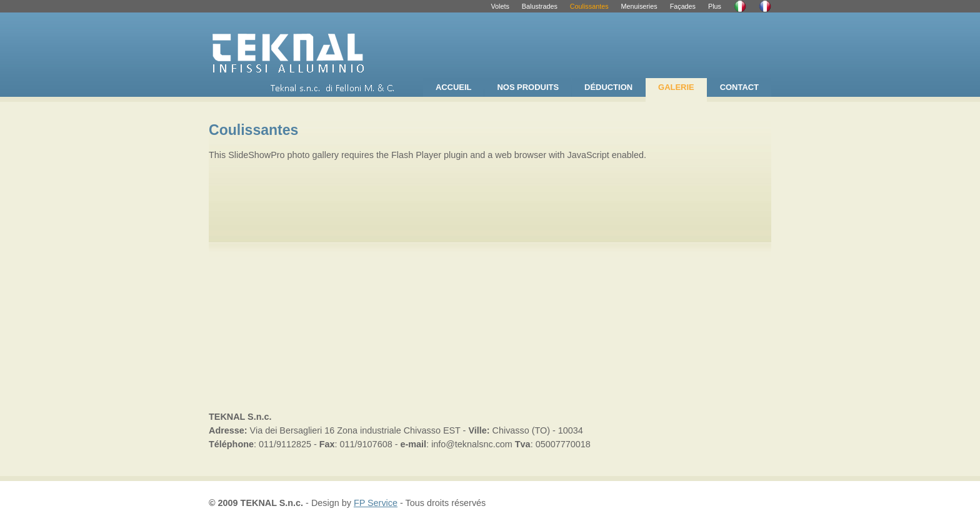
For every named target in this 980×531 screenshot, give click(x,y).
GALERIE (676, 87)
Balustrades (540, 6)
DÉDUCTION (608, 87)
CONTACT (739, 87)
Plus (715, 6)
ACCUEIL (454, 87)
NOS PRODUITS (528, 87)
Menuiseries (639, 6)
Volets (500, 6)
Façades (683, 6)
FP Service (376, 503)
